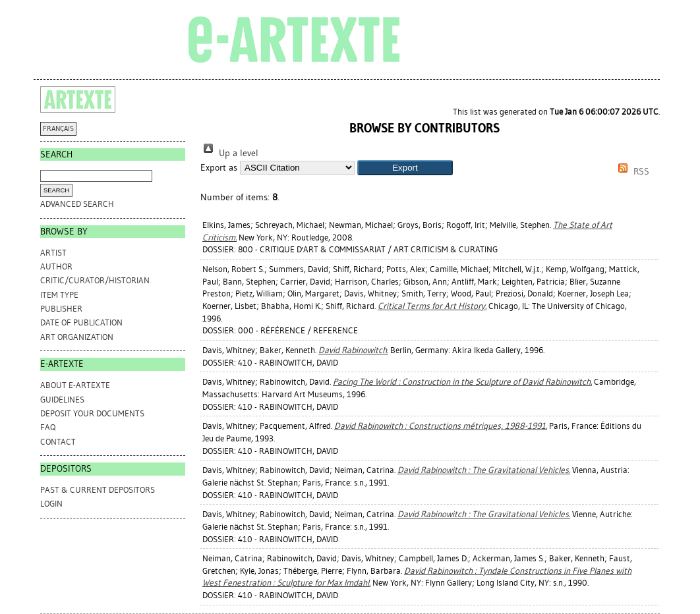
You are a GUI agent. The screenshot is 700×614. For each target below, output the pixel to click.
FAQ (48, 427)
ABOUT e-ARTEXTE (75, 385)
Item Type (59, 295)
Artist (53, 253)
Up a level (229, 153)
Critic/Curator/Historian (95, 280)
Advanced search (77, 204)
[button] (405, 168)
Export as (219, 168)
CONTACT (58, 442)
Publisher (61, 309)
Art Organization (77, 337)
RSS (631, 172)
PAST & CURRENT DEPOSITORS (98, 490)
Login (51, 504)
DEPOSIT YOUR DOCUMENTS (92, 413)
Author (56, 266)
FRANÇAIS (58, 129)
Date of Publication (81, 322)
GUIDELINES (62, 400)
